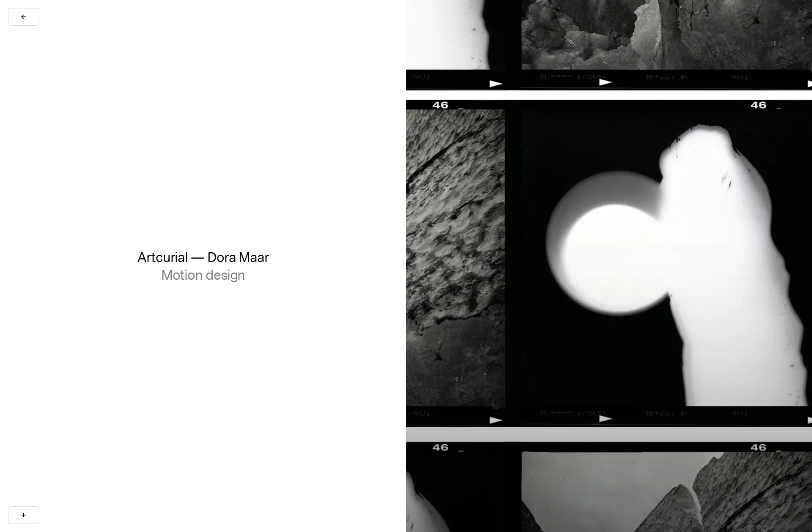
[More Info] (24, 515)
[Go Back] (24, 17)
